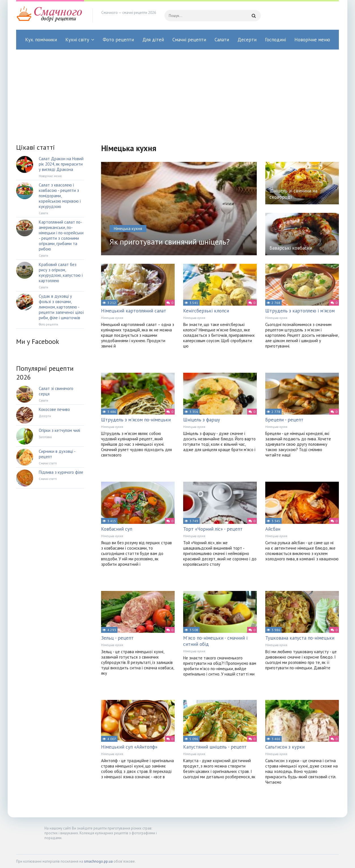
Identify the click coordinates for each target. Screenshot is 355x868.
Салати (222, 40)
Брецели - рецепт (284, 420)
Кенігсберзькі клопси (206, 311)
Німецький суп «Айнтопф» (129, 747)
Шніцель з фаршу (202, 420)
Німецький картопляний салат (134, 311)
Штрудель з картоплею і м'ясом (300, 311)
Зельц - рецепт (117, 638)
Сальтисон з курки (285, 747)
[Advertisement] (177, 92)
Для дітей (153, 40)
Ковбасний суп (117, 529)
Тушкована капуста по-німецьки (300, 638)
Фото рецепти (118, 40)
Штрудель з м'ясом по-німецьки (136, 420)
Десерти (247, 40)
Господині (275, 40)
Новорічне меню (312, 40)
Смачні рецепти (189, 40)
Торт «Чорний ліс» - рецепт (213, 529)
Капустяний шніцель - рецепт (215, 747)
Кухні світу (77, 40)
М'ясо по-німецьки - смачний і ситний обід (215, 641)
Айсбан (273, 529)
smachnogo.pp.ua (98, 861)
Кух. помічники (41, 40)
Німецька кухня (112, 318)
